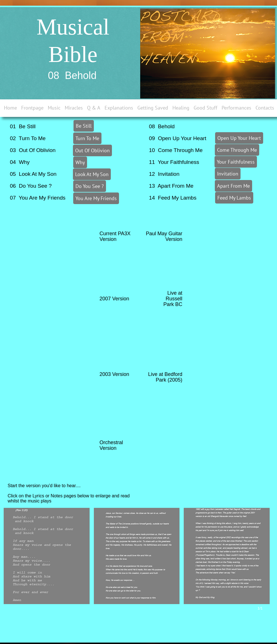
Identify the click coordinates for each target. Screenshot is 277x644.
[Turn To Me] (87, 138)
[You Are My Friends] (96, 198)
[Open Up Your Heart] (239, 138)
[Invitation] (228, 174)
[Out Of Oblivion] (92, 150)
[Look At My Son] (92, 174)
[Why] (80, 162)
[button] (47, 556)
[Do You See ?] (90, 186)
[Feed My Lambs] (234, 198)
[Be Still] (84, 126)
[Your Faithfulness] (236, 162)
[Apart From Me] (233, 186)
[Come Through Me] (237, 150)
